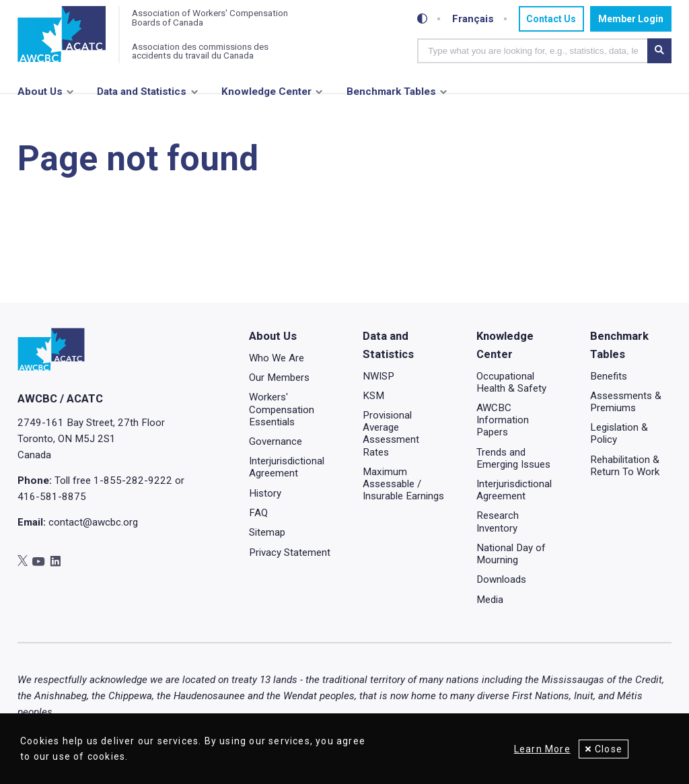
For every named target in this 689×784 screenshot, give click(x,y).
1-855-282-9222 (133, 480)
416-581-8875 (52, 497)
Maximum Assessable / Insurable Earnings (403, 483)
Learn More (540, 749)
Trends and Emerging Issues (513, 458)
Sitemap (267, 532)
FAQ (258, 513)
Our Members (279, 378)
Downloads (501, 579)
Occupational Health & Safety (511, 382)
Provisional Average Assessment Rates (391, 433)
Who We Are (277, 357)
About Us (40, 92)
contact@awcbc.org (93, 522)
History (265, 493)
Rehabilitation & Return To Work (625, 465)
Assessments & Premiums (626, 401)
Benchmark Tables (391, 92)
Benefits (609, 376)
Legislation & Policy (619, 433)
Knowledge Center (266, 92)
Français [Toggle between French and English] (472, 19)
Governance (276, 441)
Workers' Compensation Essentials (282, 409)
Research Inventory (498, 522)
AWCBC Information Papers (503, 420)
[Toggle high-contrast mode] (422, 19)
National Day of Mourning (511, 553)
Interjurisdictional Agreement (287, 467)
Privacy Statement (290, 552)
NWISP (378, 376)
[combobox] (532, 51)
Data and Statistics (142, 92)
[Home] (62, 35)
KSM (373, 395)
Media (490, 599)
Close (609, 749)
